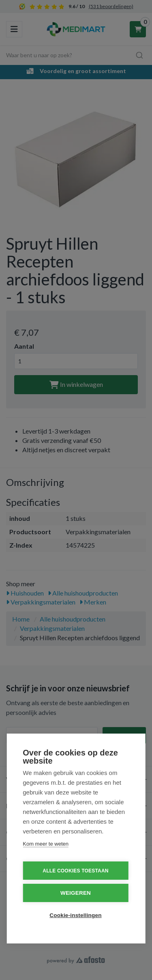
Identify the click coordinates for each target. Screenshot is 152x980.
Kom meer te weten (46, 844)
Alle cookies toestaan (75, 871)
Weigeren (76, 893)
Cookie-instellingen (75, 915)
